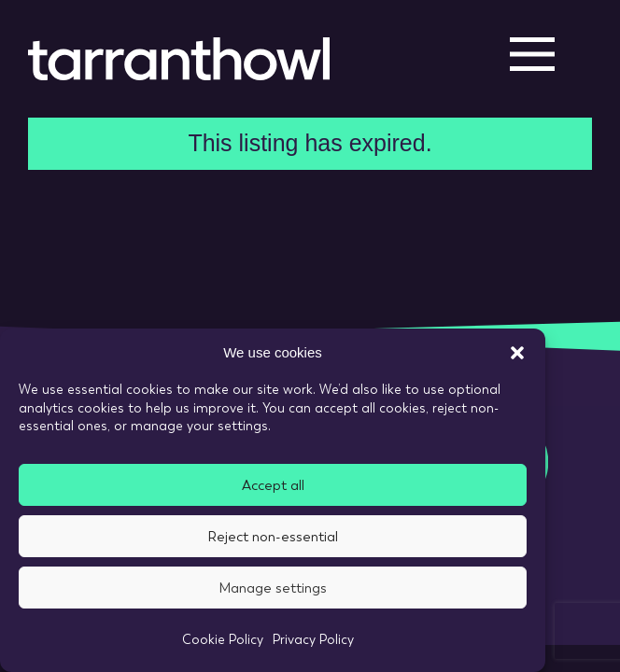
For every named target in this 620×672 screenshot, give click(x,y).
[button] (517, 353)
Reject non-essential (273, 537)
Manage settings (273, 588)
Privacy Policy (313, 639)
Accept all (273, 485)
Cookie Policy (223, 639)
